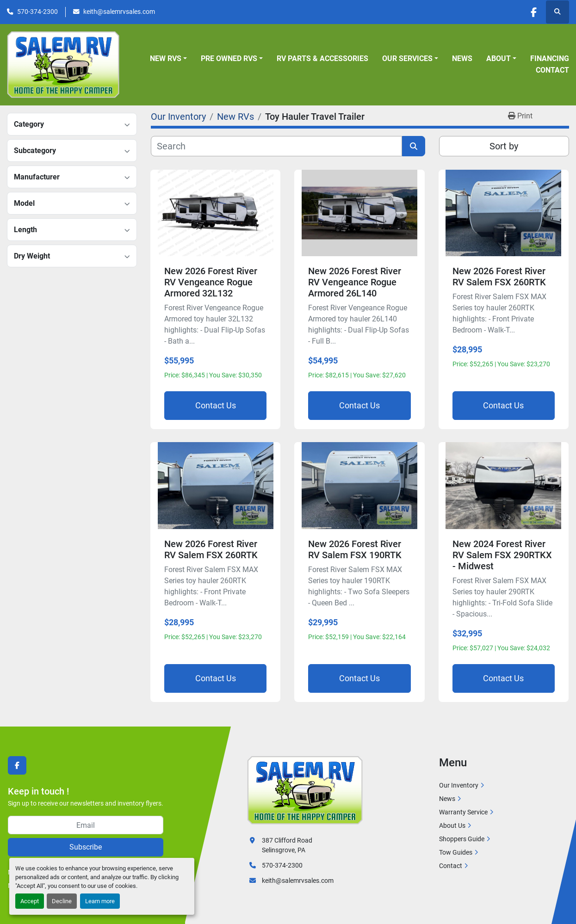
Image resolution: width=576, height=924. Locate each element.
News (462, 59)
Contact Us (216, 405)
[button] (168, 59)
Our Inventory (459, 785)
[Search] (276, 146)
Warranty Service (463, 812)
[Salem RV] (305, 790)
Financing (550, 59)
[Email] (86, 825)
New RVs (166, 59)
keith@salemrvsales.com (119, 12)
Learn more (100, 901)
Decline (62, 901)
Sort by (504, 146)
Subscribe (86, 847)
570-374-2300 (37, 12)
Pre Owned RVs (229, 59)
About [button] (499, 59)
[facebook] (533, 12)
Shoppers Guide (462, 839)
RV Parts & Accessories (322, 59)
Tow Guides (456, 852)
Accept (30, 901)
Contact (552, 70)
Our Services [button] (407, 59)
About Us (452, 825)
